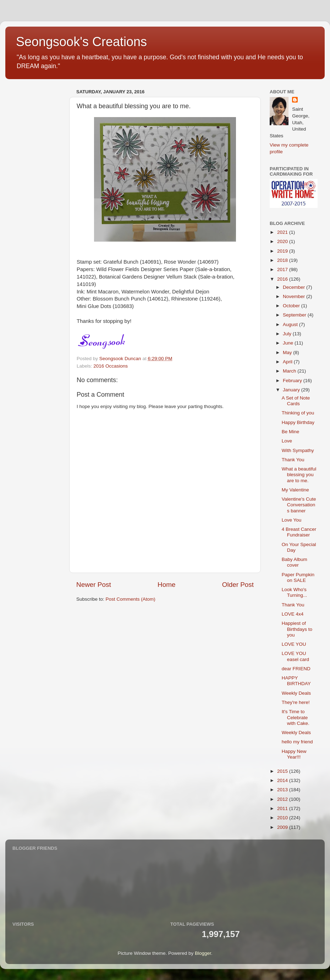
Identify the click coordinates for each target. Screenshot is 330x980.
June (289, 343)
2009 (283, 827)
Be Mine (291, 432)
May (288, 353)
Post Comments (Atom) (131, 599)
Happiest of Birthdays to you (297, 629)
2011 (283, 808)
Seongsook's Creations (81, 42)
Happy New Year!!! (294, 754)
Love (287, 441)
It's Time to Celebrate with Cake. (296, 717)
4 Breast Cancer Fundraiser (299, 532)
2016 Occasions (111, 366)
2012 (283, 799)
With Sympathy (298, 450)
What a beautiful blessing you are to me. (299, 475)
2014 (283, 780)
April (288, 362)
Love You (292, 520)
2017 (283, 269)
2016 (283, 279)
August (291, 324)
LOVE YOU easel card (295, 656)
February (293, 381)
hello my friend (297, 742)
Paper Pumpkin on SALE (298, 577)
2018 (283, 260)
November (295, 296)
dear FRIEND (296, 669)
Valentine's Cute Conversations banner (299, 505)
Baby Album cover (295, 562)
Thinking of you (298, 413)
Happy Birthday (298, 422)
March (290, 371)
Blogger (203, 953)
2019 (283, 251)
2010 (283, 818)
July (288, 334)
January (292, 390)
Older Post (238, 585)
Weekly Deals (296, 693)
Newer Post (94, 585)
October (292, 306)
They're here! (296, 702)
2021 (283, 232)
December (295, 287)
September (295, 315)
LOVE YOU (294, 644)
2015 (283, 771)
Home (166, 585)
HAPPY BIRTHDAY (296, 681)
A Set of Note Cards (296, 401)
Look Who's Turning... (295, 592)
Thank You (293, 460)
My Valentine (295, 490)
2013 (283, 790)
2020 (283, 241)
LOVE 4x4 (293, 614)
